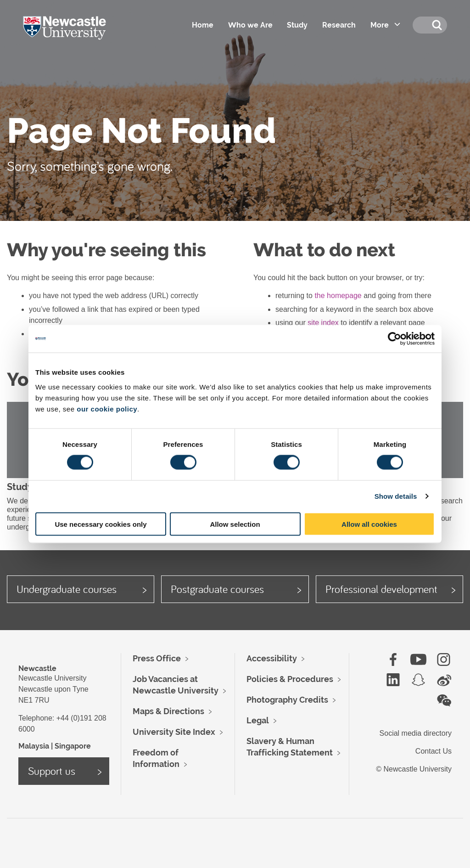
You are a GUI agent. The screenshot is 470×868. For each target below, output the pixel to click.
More (379, 25)
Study (297, 25)
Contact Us (434, 751)
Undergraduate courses (67, 589)
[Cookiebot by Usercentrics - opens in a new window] (394, 339)
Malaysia (34, 746)
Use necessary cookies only (101, 524)
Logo (77, 37)
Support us (52, 771)
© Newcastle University (414, 769)
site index (323, 323)
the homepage (338, 296)
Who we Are (249, 25)
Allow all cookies (369, 524)
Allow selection (235, 524)
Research (339, 25)
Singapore (73, 746)
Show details (396, 496)
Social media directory (416, 733)
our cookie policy (107, 409)
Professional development (381, 589)
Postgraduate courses (217, 589)
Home (202, 25)
